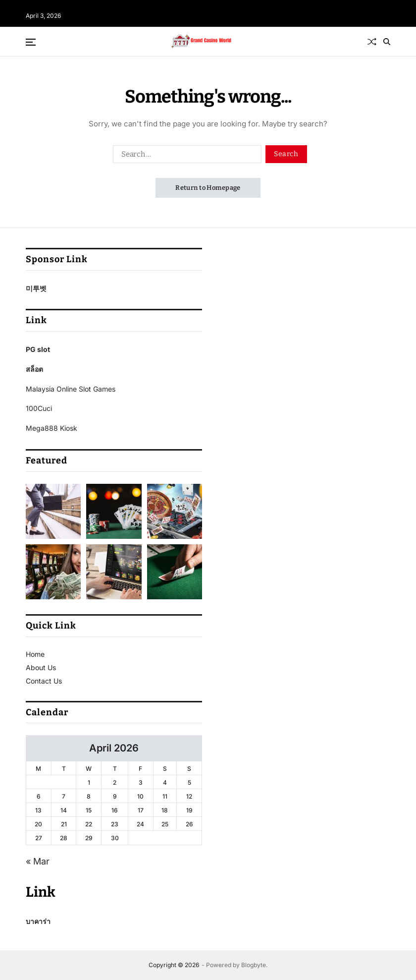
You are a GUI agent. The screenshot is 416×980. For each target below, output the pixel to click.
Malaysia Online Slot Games (71, 389)
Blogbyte (254, 965)
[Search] (387, 42)
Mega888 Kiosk (52, 428)
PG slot (38, 349)
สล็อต (34, 369)
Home (35, 654)
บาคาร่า (38, 921)
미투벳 (36, 288)
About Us (41, 667)
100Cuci (39, 408)
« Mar (38, 861)
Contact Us (44, 681)
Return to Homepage (208, 188)
